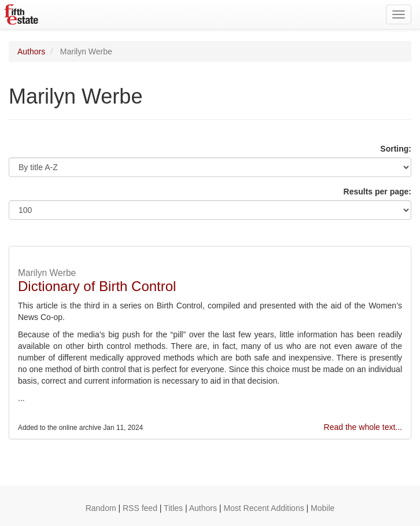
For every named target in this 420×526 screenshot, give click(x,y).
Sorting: (396, 149)
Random (101, 508)
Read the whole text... (363, 427)
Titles (173, 508)
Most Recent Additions (264, 508)
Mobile (323, 508)
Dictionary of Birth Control (97, 286)
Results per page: (377, 192)
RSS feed (140, 508)
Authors (31, 52)
